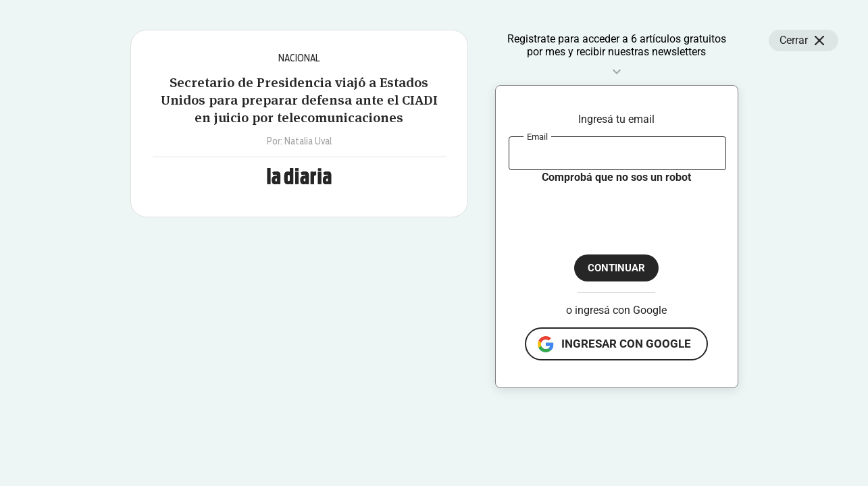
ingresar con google (626, 344)
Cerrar (803, 40)
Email (537, 136)
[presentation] (611, 211)
